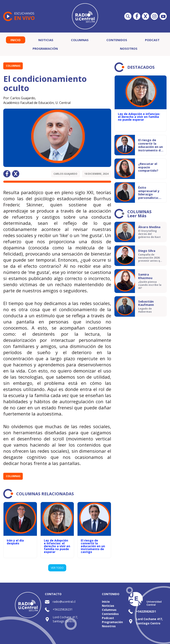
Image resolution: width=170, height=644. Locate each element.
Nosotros (129, 48)
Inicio (15, 40)
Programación (45, 48)
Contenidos (117, 40)
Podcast (152, 40)
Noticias (46, 40)
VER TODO (57, 568)
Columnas (80, 40)
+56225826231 (63, 609)
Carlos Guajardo (65, 174)
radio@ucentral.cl (64, 602)
